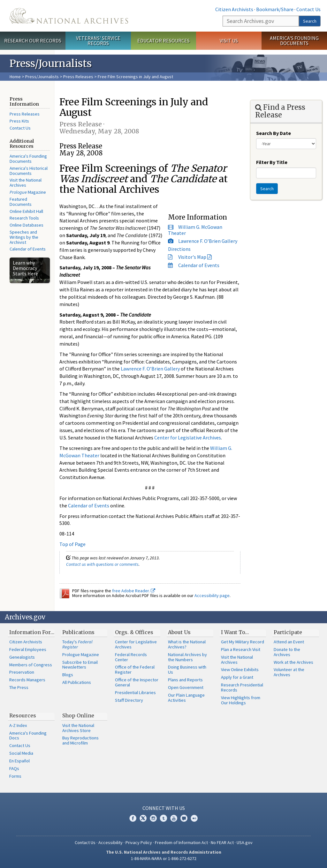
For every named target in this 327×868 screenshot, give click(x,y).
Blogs (68, 675)
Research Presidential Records (242, 687)
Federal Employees (28, 649)
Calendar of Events (28, 249)
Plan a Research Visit (241, 649)
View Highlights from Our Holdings (241, 700)
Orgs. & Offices (134, 632)
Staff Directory (129, 700)
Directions (179, 249)
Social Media (21, 753)
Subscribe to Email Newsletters (80, 665)
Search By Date (274, 133)
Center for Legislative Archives (188, 438)
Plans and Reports (185, 680)
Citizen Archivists (234, 9)
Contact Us (308, 9)
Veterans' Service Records (98, 41)
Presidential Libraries (135, 692)
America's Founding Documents (294, 41)
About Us (179, 632)
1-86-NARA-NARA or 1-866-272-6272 (164, 858)
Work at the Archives (293, 662)
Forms (15, 776)
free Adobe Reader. (134, 591)
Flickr (194, 818)
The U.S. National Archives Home (69, 16)
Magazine (28, 192)
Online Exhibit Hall (26, 211)
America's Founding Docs (28, 736)
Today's (77, 644)
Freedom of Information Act (181, 842)
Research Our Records (33, 41)
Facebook (133, 818)
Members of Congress (31, 665)
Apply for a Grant (237, 677)
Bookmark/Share (275, 9)
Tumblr (163, 818)
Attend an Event (289, 642)
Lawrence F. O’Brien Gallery (208, 241)
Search (310, 21)
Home (15, 77)
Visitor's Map (192, 257)
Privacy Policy (139, 842)
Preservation (22, 672)
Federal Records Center (131, 657)
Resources (23, 715)
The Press (19, 687)
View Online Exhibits (240, 670)
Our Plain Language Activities (186, 698)
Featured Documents (21, 202)
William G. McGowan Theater (195, 230)
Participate (288, 632)
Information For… (32, 632)
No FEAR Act (222, 842)
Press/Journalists (42, 77)
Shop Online (78, 715)
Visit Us (229, 41)
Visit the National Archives (26, 183)
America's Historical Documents (29, 171)
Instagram (153, 818)
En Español (19, 761)
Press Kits (19, 121)
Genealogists (22, 657)
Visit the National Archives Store (78, 728)
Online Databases (27, 225)
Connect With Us (164, 808)
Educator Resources (163, 41)
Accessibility (110, 842)
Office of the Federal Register (135, 670)
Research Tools (24, 218)
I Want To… (235, 632)
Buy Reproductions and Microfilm (80, 740)
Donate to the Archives (287, 652)
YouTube (174, 818)
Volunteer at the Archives (289, 672)
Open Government (186, 687)
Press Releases (78, 77)
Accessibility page (212, 595)
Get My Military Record (243, 642)
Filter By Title (272, 162)
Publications (78, 632)
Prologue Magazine (81, 655)
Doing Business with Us (187, 670)
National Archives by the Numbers (187, 657)
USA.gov (245, 842)
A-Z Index (18, 725)
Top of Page (72, 544)
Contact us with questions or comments (102, 564)
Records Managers (27, 680)
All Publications (77, 682)
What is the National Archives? (187, 644)
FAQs (14, 768)
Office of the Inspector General (137, 682)
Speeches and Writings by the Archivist (24, 237)
